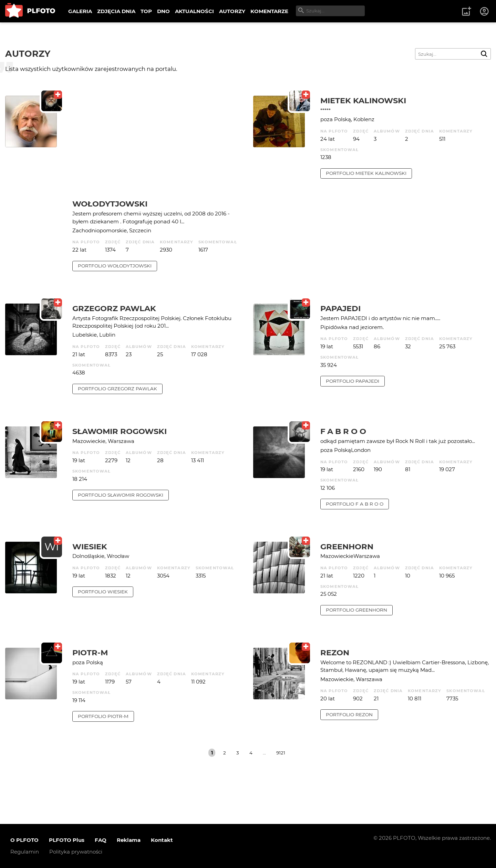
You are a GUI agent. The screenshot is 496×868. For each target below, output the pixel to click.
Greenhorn (347, 547)
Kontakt (162, 840)
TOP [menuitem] (146, 11)
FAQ (101, 840)
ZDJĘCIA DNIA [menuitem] (116, 11)
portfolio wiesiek (103, 592)
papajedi (340, 308)
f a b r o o (343, 431)
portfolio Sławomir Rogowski (121, 495)
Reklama (129, 840)
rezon (335, 653)
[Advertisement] (158, 147)
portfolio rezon (349, 714)
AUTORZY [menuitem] (232, 11)
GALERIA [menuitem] (80, 11)
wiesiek (90, 547)
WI (52, 547)
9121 (281, 753)
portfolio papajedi (353, 381)
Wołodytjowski (110, 204)
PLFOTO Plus (67, 840)
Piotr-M (90, 653)
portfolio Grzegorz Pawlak (117, 389)
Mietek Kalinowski (363, 100)
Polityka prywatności (76, 852)
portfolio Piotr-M (103, 716)
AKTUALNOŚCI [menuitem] (194, 11)
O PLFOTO (24, 840)
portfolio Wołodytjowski (115, 266)
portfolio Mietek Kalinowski (366, 173)
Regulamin (25, 852)
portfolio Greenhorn (356, 610)
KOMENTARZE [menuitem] (269, 11)
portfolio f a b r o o (355, 504)
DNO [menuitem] (163, 11)
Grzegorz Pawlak (114, 308)
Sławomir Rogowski (120, 431)
